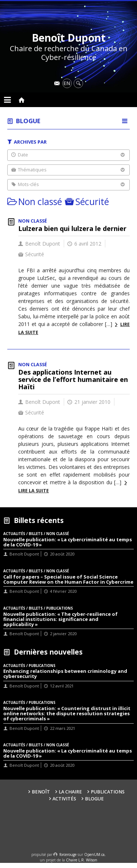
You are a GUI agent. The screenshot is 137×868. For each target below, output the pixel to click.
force (68, 854)
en (67, 83)
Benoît (41, 792)
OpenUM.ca (94, 854)
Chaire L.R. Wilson (82, 860)
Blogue (28, 121)
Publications (108, 792)
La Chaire (70, 792)
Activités (64, 799)
